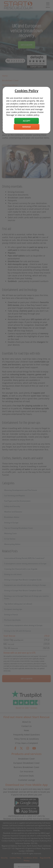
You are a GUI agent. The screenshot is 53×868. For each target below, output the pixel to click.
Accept (27, 121)
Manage (27, 127)
